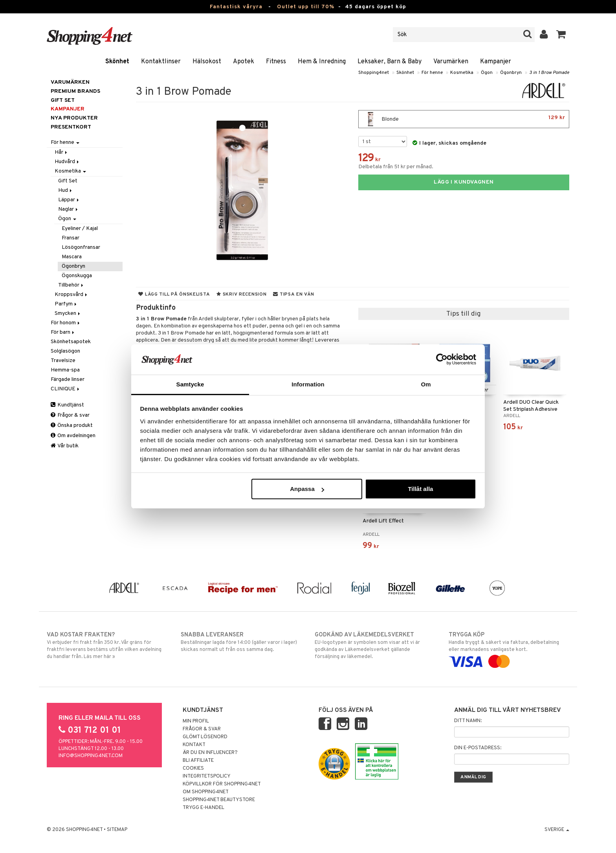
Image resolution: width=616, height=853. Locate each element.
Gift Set (68, 181)
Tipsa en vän (293, 294)
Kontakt (194, 745)
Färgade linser (68, 380)
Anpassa (307, 489)
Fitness (276, 62)
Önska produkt (72, 426)
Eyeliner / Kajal (80, 229)
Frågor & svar (70, 415)
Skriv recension (241, 294)
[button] (561, 35)
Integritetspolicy (207, 776)
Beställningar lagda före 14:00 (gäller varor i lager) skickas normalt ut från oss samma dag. (241, 642)
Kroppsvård (71, 295)
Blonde (464, 119)
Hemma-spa (65, 370)
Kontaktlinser (161, 62)
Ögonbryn (511, 73)
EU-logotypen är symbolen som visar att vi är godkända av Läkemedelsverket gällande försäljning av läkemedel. (375, 645)
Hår (61, 152)
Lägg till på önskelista (174, 294)
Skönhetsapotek (71, 342)
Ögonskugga (77, 276)
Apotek (244, 62)
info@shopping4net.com (91, 756)
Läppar (69, 200)
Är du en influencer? (210, 753)
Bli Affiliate (198, 761)
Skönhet (117, 62)
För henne (432, 73)
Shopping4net (374, 73)
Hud (66, 190)
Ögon (487, 73)
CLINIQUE (66, 389)
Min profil (196, 721)
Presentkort (71, 127)
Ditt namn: (468, 721)
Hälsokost (207, 62)
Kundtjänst (67, 405)
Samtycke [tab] (190, 384)
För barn (63, 332)
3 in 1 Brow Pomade (549, 73)
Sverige (557, 830)
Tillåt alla (420, 489)
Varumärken (451, 62)
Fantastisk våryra (236, 7)
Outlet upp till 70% (306, 7)
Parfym (66, 304)
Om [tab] (426, 384)
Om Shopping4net (206, 792)
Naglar (69, 209)
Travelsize (63, 361)
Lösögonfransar (81, 247)
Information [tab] (308, 384)
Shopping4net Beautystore (219, 800)
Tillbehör (71, 285)
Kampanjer (496, 62)
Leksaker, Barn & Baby (390, 62)
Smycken (68, 313)
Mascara (72, 257)
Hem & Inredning (322, 62)
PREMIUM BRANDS (75, 91)
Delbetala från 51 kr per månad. (396, 167)
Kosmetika (462, 73)
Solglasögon (65, 351)
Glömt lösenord (205, 737)
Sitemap (117, 830)
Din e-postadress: (478, 748)
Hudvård (67, 162)
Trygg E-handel (203, 808)
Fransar (71, 238)
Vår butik (65, 446)
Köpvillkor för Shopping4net (222, 784)
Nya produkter (74, 118)
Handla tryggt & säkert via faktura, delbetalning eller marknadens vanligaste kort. (509, 648)
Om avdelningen (73, 436)
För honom (66, 323)
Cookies (193, 768)
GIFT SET (63, 100)
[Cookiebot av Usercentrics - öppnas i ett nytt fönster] (442, 359)
